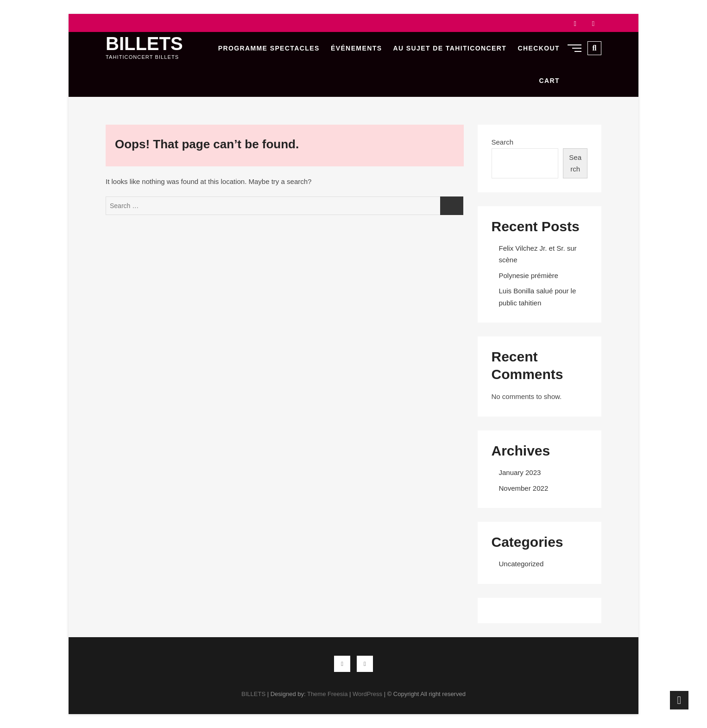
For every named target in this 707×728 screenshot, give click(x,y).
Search (503, 142)
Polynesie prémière (529, 275)
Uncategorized (521, 564)
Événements (356, 48)
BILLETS (144, 44)
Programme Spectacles (269, 48)
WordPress (367, 694)
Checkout (539, 48)
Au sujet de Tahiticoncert (450, 48)
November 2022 (524, 488)
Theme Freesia (327, 694)
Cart (549, 81)
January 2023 (520, 472)
